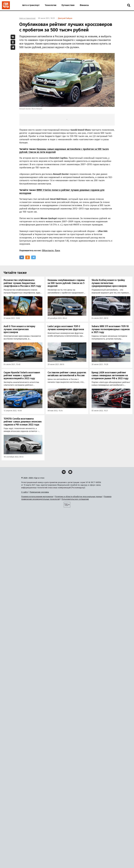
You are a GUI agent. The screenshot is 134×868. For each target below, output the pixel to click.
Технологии (51, 5)
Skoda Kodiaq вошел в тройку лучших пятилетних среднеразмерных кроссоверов (109, 283)
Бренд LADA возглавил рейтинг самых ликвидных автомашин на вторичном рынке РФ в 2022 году (110, 375)
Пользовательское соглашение (75, 499)
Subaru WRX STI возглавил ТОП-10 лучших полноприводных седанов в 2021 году (111, 329)
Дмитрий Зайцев (65, 18)
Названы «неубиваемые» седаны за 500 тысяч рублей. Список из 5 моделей (66, 283)
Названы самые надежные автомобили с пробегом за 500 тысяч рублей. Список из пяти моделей (64, 151)
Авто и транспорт (31, 5)
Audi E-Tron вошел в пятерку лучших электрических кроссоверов (19, 329)
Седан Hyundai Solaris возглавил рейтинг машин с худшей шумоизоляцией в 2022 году (22, 375)
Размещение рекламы (39, 492)
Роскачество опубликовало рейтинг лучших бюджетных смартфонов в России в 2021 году (22, 283)
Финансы (84, 5)
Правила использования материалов (37, 497)
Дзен (57, 251)
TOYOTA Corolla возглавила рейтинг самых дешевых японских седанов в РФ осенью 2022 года (23, 422)
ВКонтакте (48, 251)
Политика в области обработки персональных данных (79, 497)
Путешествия (68, 5)
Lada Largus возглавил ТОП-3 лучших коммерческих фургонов (66, 328)
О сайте (25, 492)
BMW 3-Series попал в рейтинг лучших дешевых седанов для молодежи (62, 192)
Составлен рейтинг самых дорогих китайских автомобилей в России (67, 374)
